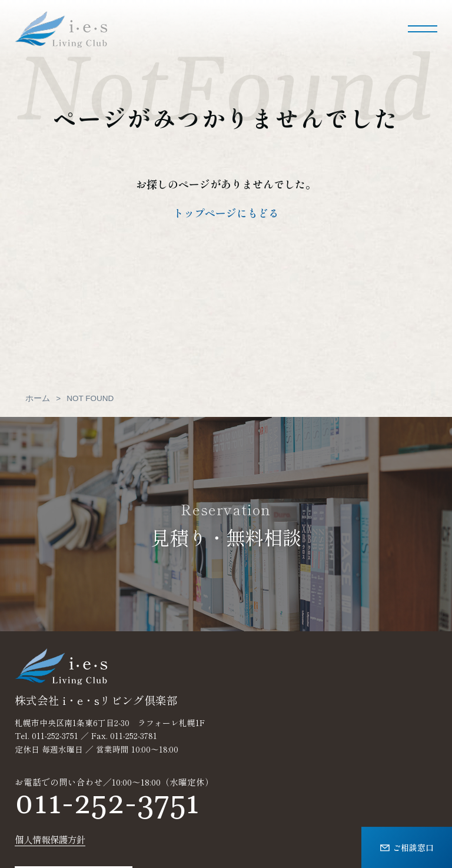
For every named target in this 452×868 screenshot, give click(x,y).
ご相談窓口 (407, 847)
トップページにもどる (226, 213)
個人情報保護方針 (50, 839)
